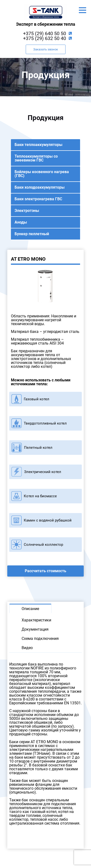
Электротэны (27, 211)
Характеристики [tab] (36, 620)
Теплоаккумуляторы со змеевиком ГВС (36, 158)
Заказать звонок (46, 49)
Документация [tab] (35, 629)
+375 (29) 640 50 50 (45, 33)
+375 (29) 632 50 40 (45, 38)
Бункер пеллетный (32, 234)
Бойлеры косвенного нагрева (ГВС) (42, 174)
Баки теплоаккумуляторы (38, 145)
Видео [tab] (27, 648)
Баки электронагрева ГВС (38, 199)
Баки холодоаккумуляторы (40, 187)
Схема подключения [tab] (40, 639)
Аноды (21, 222)
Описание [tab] (30, 609)
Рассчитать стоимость (45, 571)
